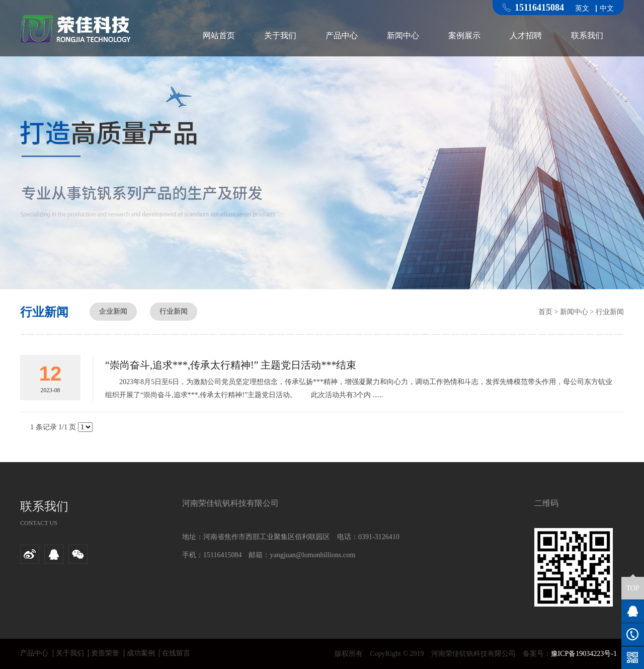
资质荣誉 (105, 653)
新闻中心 (403, 35)
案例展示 (464, 35)
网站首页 (219, 35)
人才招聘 (526, 35)
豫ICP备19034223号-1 (584, 654)
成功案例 (141, 653)
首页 (545, 312)
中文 (607, 9)
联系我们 (587, 35)
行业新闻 (174, 311)
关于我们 (280, 35)
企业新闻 (113, 311)
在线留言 (176, 653)
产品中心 (342, 35)
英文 (582, 9)
